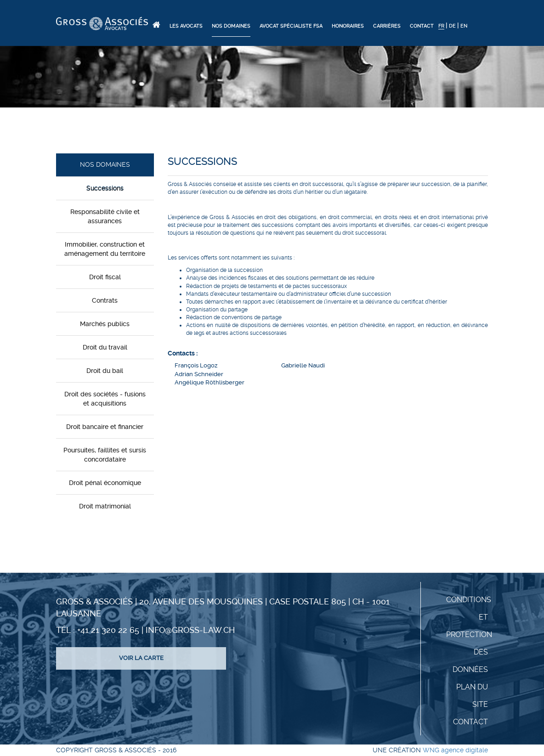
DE (452, 26)
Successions (105, 188)
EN (464, 26)
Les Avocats (186, 26)
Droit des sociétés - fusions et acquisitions (105, 399)
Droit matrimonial (105, 506)
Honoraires (348, 26)
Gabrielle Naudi (303, 365)
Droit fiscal (105, 277)
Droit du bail (105, 371)
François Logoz (196, 365)
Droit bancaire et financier (105, 427)
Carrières (387, 26)
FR (441, 26)
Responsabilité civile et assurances (105, 216)
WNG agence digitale (455, 750)
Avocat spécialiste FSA (291, 26)
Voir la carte (141, 658)
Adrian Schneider (199, 374)
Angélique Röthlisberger (210, 382)
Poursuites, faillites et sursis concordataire (105, 455)
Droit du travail (105, 347)
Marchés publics (105, 324)
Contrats (105, 300)
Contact (422, 26)
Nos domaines (231, 26)
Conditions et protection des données (469, 635)
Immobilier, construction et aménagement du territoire (105, 249)
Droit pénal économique (105, 483)
